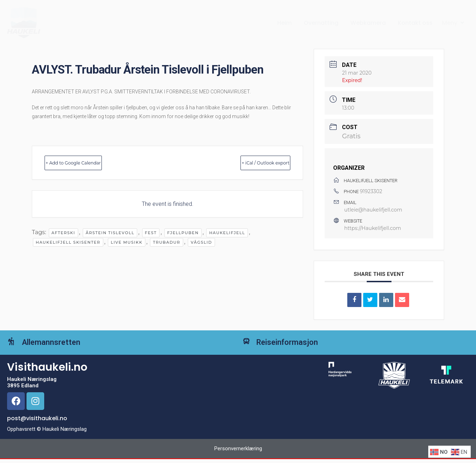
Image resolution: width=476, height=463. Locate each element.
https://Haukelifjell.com (373, 228)
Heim (285, 23)
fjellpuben (183, 233)
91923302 (371, 191)
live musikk (127, 242)
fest (151, 233)
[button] (454, 23)
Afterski (63, 233)
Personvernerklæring (238, 458)
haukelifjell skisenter (68, 242)
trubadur (166, 242)
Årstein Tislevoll (110, 233)
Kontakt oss (415, 23)
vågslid (201, 242)
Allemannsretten (61, 347)
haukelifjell (227, 233)
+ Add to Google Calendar (89, 163)
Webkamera (368, 23)
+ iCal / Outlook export (251, 163)
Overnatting (321, 23)
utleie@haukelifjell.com (373, 210)
